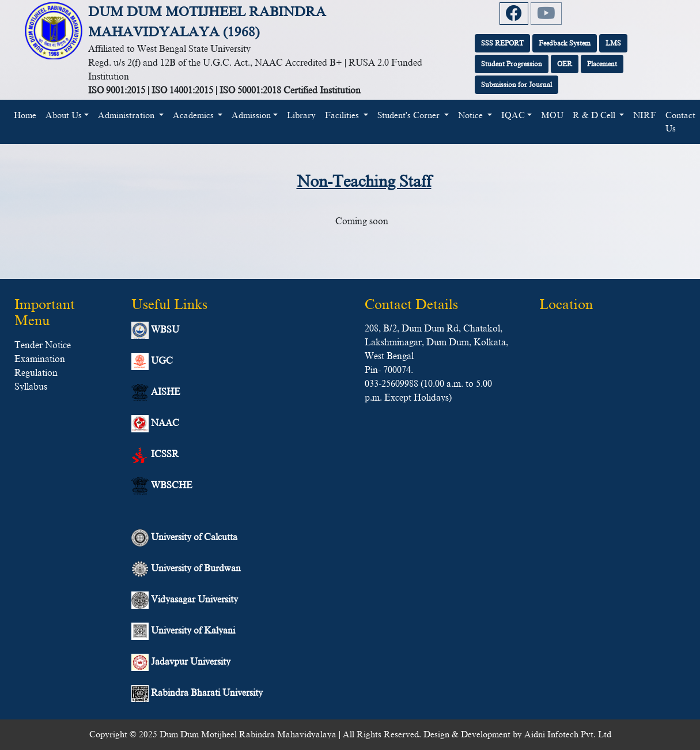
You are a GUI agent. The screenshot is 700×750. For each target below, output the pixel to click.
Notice (472, 115)
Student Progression (512, 64)
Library (301, 115)
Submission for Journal (517, 85)
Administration (127, 115)
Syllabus (31, 387)
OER (565, 64)
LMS (613, 43)
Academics (194, 115)
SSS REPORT (502, 43)
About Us (64, 115)
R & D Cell (595, 115)
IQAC (513, 115)
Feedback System (565, 43)
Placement (602, 64)
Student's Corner (410, 115)
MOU (552, 115)
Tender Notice (43, 345)
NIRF (645, 115)
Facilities (343, 115)
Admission (251, 115)
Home (27, 114)
